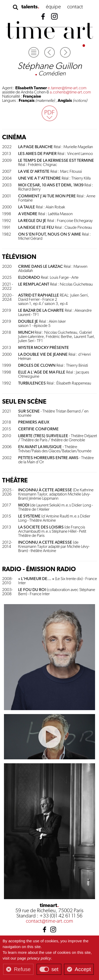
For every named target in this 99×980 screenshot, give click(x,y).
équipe (53, 7)
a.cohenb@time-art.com (70, 92)
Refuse (22, 969)
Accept (83, 969)
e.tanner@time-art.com (67, 88)
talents (29, 7)
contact (75, 7)
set (55, 969)
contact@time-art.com (49, 921)
